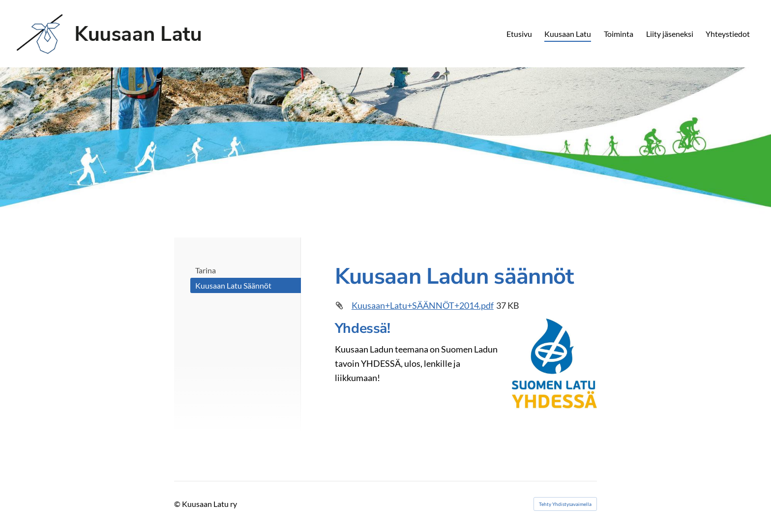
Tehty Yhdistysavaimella (565, 504)
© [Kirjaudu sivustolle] (178, 504)
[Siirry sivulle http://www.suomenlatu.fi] (554, 365)
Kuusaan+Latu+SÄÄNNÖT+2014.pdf (423, 305)
